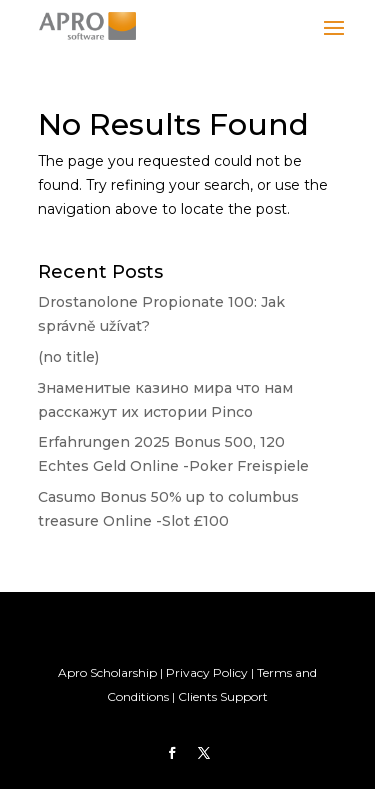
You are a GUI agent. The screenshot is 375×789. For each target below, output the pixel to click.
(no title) (68, 357)
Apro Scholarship (107, 672)
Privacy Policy (207, 672)
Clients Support (223, 696)
